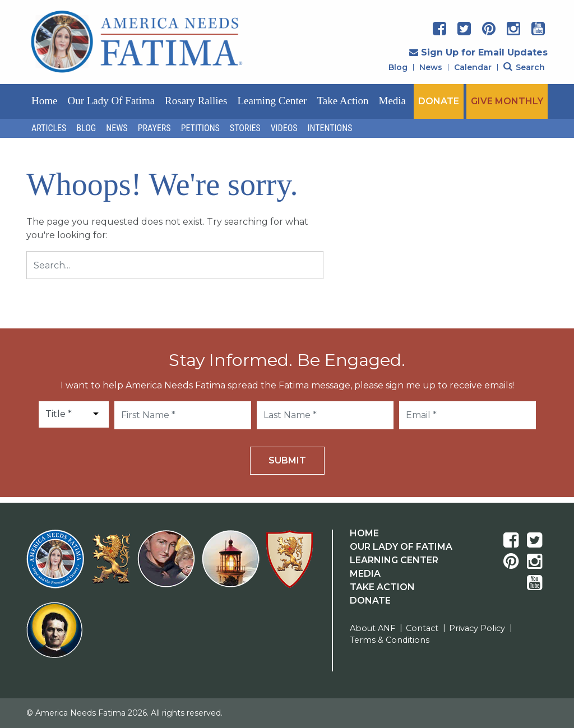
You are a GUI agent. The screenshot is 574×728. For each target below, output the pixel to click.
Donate (370, 601)
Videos (284, 128)
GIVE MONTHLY (507, 101)
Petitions (200, 128)
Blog (398, 67)
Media (393, 101)
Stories (245, 128)
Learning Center (272, 101)
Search (524, 67)
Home (44, 101)
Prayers (154, 128)
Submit (287, 460)
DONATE (439, 101)
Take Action (342, 101)
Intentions (330, 128)
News (431, 67)
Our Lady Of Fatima (401, 547)
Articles (49, 128)
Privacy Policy (477, 628)
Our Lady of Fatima (111, 101)
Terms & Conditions (390, 640)
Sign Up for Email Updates (478, 52)
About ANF (372, 628)
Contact (422, 628)
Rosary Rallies (196, 101)
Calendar (473, 67)
